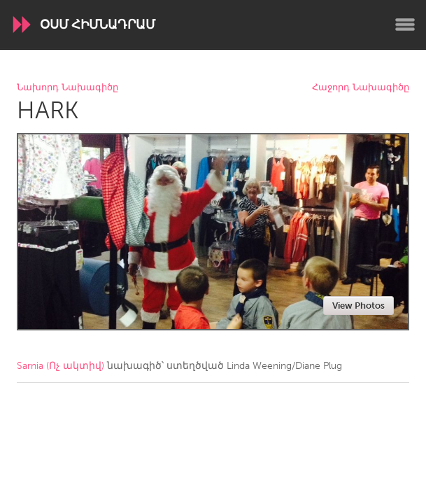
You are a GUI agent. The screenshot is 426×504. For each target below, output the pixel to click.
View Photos (358, 306)
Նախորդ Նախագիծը (68, 88)
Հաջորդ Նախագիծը (361, 88)
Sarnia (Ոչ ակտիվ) (61, 366)
